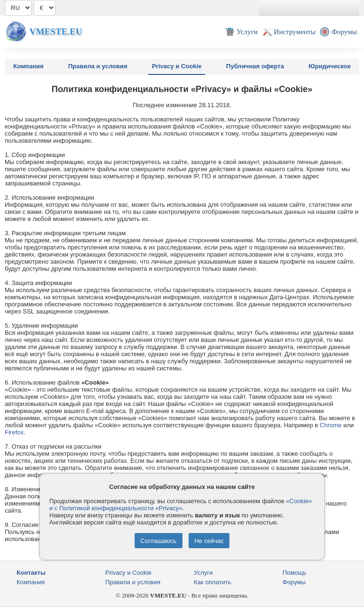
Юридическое (330, 66)
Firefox (14, 432)
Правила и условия (98, 66)
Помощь (294, 573)
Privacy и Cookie (177, 66)
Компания (28, 66)
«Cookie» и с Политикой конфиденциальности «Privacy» (181, 505)
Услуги (203, 573)
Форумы (294, 582)
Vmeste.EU (56, 32)
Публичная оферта (255, 66)
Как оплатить (213, 582)
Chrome (331, 425)
